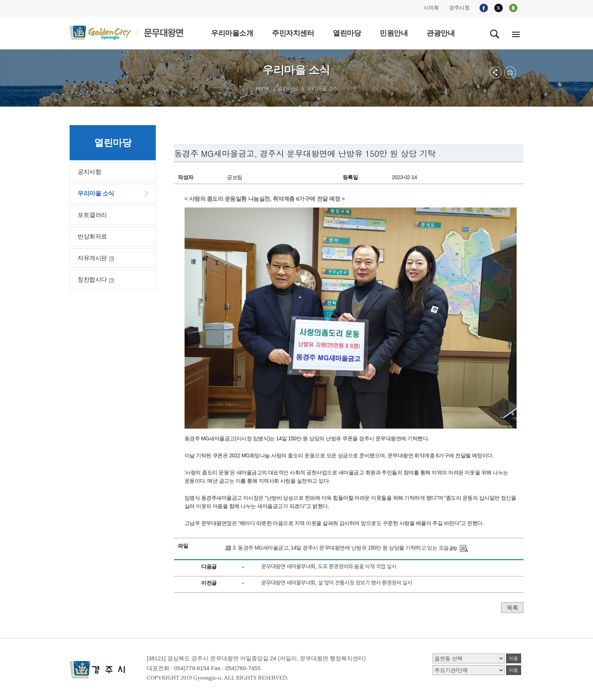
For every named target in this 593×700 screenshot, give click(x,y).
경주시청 (459, 8)
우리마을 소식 (323, 88)
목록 (512, 608)
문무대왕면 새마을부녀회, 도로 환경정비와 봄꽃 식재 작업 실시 (329, 567)
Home (263, 88)
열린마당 (288, 88)
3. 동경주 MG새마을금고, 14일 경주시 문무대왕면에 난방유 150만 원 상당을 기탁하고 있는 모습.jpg (345, 548)
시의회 (431, 8)
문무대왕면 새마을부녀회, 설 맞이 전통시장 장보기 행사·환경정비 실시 (337, 583)
